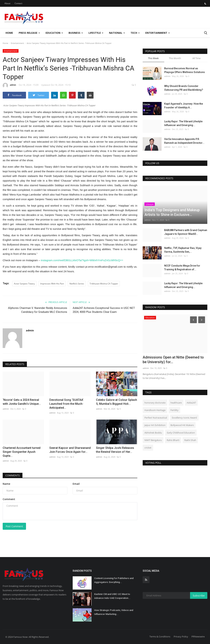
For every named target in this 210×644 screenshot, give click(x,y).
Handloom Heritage (155, 410)
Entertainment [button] (158, 33)
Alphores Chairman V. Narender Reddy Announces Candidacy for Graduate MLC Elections (38, 310)
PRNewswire (198, 637)
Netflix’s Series (77, 284)
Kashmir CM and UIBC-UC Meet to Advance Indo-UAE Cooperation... (112, 596)
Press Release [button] (29, 33)
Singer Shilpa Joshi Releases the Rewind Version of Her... (115, 450)
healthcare (176, 403)
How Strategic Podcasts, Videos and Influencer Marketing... (114, 612)
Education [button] (54, 33)
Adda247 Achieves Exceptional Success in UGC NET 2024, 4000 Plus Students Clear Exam (104, 310)
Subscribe (199, 596)
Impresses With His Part (52, 284)
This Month (175, 58)
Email (76, 484)
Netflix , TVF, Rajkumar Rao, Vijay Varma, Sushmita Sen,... (183, 250)
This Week (153, 58)
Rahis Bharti (173, 440)
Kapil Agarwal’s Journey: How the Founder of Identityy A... (184, 106)
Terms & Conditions (160, 637)
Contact (18, 3)
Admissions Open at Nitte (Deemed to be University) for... (173, 360)
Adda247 (191, 403)
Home (9, 33)
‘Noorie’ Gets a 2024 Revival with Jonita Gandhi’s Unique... (22, 402)
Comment (9, 499)
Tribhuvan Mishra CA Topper (104, 284)
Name (6, 484)
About (7, 3)
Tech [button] (135, 33)
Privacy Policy (181, 637)
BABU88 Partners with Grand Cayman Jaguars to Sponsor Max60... (186, 232)
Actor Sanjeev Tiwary (24, 284)
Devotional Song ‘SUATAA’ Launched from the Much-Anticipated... (66, 404)
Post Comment (14, 526)
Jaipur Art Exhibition (155, 425)
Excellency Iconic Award (184, 418)
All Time (196, 58)
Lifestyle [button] (96, 33)
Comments (13, 475)
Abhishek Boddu (153, 433)
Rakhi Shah (190, 440)
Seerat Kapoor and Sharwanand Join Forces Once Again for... (70, 450)
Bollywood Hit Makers (182, 425)
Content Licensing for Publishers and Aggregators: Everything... (114, 580)
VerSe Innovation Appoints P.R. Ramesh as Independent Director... (184, 141)
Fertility (174, 410)
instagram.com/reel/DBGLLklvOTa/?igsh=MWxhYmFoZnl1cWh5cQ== (82, 260)
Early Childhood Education (181, 433)
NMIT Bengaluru (153, 440)
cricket (148, 448)
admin (9, 86)
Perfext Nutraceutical (156, 418)
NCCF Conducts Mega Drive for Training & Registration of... (182, 268)
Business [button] (76, 33)
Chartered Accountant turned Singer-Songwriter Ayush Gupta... (22, 452)
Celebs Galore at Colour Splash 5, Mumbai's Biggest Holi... (116, 402)
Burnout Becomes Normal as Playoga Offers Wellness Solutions (185, 70)
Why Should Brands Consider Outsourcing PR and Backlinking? (184, 88)
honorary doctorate (155, 403)
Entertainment (17, 43)
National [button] (117, 33)
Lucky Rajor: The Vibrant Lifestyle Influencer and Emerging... (183, 123)
